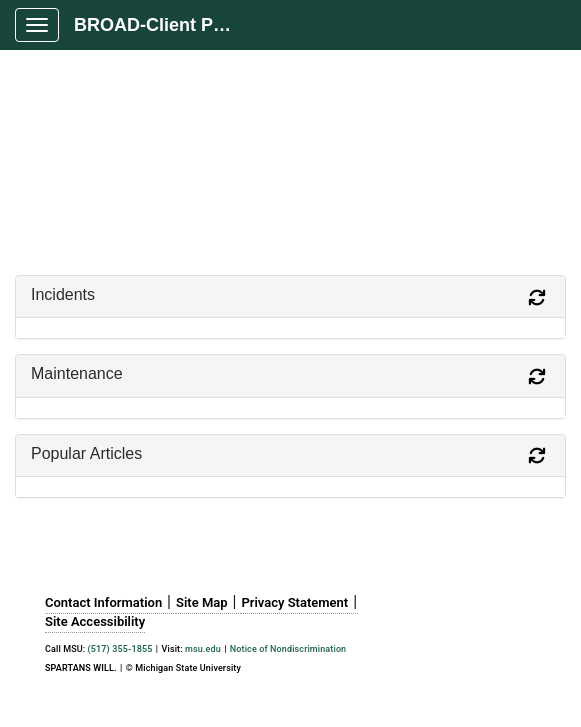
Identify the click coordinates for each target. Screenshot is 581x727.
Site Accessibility (95, 621)
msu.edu (203, 649)
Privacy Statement (294, 602)
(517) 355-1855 (120, 649)
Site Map (202, 602)
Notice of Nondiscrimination (288, 649)
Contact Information (103, 602)
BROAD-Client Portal (161, 25)
